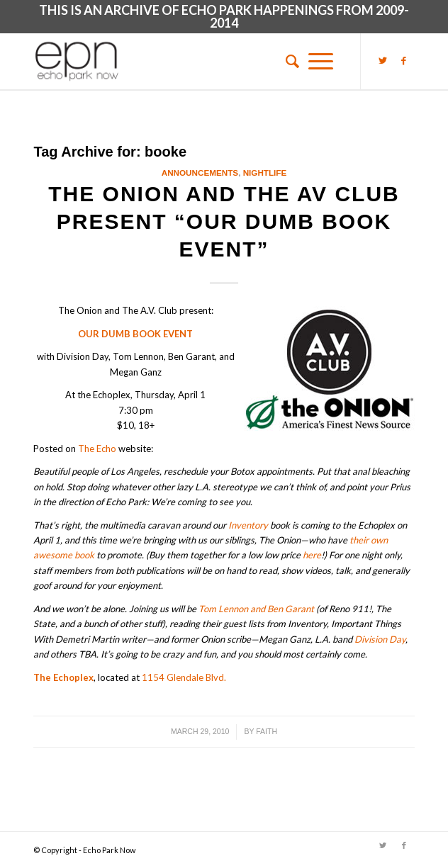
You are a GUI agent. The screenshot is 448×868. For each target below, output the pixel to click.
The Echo (97, 449)
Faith (267, 731)
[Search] (288, 61)
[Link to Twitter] (383, 60)
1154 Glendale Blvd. (184, 677)
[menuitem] (288, 61)
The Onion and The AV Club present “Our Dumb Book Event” (224, 221)
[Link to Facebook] (404, 60)
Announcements (200, 173)
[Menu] (321, 61)
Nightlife (265, 173)
